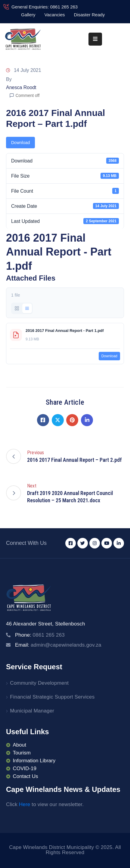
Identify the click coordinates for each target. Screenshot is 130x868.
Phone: (40, 635)
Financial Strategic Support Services (52, 697)
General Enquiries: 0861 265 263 (45, 7)
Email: (58, 645)
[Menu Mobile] (95, 39)
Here (25, 804)
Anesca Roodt (21, 87)
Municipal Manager (32, 711)
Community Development (39, 683)
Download (20, 143)
